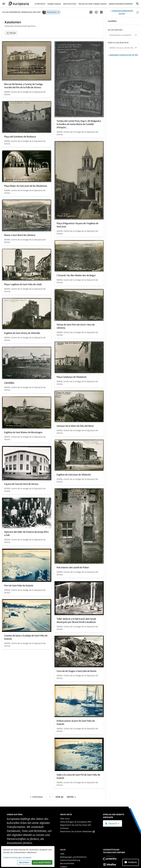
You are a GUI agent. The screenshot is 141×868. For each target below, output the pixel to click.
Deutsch (111, 823)
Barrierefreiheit (67, 863)
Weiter (71, 797)
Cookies (64, 867)
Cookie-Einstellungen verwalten (17, 857)
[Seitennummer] (50, 797)
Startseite (40, 4)
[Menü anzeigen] (4, 4)
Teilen (11, 33)
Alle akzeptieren (42, 862)
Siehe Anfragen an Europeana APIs (76, 822)
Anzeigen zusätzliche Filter (123, 55)
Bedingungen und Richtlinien (73, 857)
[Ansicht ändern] (101, 12)
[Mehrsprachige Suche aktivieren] (91, 12)
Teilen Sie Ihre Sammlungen (92, 4)
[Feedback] (131, 862)
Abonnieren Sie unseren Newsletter (77, 831)
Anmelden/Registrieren (121, 4)
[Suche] (137, 4)
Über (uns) (65, 819)
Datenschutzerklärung (70, 860)
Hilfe (62, 854)
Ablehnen (24, 862)
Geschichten (70, 4)
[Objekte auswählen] (96, 12)
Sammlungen (54, 4)
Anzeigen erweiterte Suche (122, 12)
